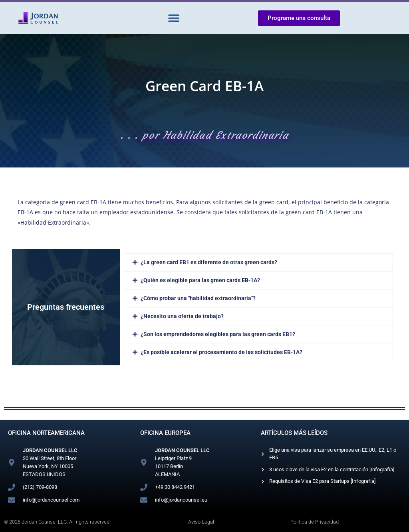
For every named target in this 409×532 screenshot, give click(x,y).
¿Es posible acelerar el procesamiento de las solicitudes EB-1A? (221, 352)
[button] (174, 18)
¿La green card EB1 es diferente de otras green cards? (209, 262)
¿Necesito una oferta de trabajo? (182, 316)
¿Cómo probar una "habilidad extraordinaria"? (198, 298)
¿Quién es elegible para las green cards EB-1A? (200, 280)
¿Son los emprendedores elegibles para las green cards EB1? (218, 334)
